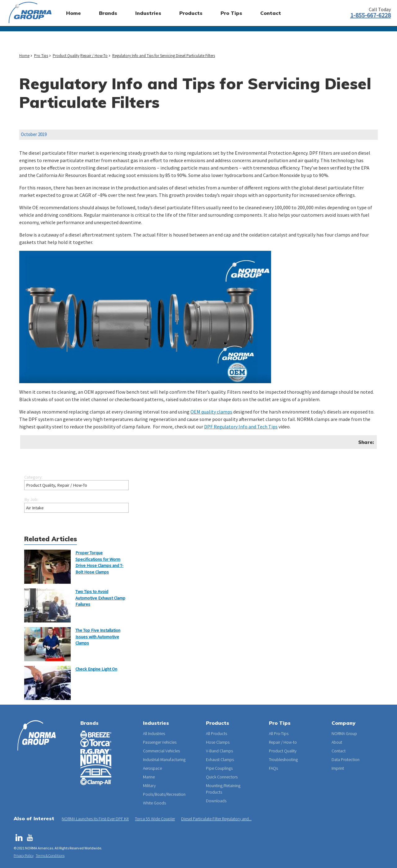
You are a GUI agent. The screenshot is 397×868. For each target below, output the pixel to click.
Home (24, 56)
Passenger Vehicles (160, 742)
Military (149, 786)
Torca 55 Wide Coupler (155, 819)
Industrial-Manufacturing (164, 759)
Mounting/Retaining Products (223, 789)
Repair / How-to (283, 742)
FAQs (273, 768)
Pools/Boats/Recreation (164, 794)
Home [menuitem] (74, 13)
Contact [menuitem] (271, 13)
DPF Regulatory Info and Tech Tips (241, 427)
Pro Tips (41, 56)
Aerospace (152, 768)
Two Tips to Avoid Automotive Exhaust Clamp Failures (100, 598)
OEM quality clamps (211, 412)
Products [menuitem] (191, 13)
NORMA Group (344, 733)
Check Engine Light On (96, 669)
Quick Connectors (222, 777)
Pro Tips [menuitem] (231, 13)
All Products (216, 733)
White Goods (154, 803)
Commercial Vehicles (161, 751)
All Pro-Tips (279, 733)
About (337, 742)
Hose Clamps (218, 742)
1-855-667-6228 (370, 15)
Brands (89, 723)
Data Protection (346, 759)
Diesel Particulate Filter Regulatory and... (216, 819)
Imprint (338, 768)
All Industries (154, 733)
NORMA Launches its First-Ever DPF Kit (95, 819)
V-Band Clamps (219, 751)
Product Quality (66, 56)
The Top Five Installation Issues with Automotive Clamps (98, 637)
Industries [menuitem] (148, 13)
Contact (339, 751)
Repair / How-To (94, 56)
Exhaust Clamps (220, 759)
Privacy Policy (24, 855)
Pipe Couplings (219, 768)
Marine (149, 777)
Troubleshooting (283, 759)
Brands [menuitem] (108, 13)
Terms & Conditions (50, 855)
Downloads (216, 801)
